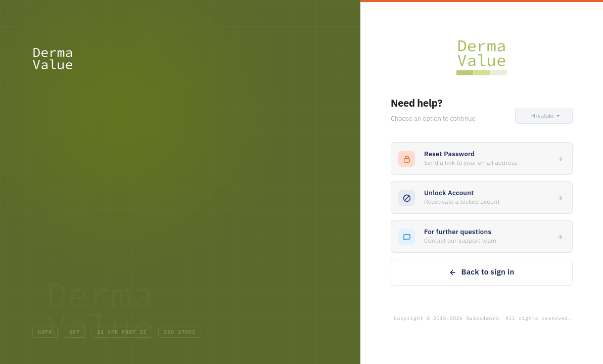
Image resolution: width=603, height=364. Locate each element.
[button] (544, 116)
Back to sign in (481, 272)
